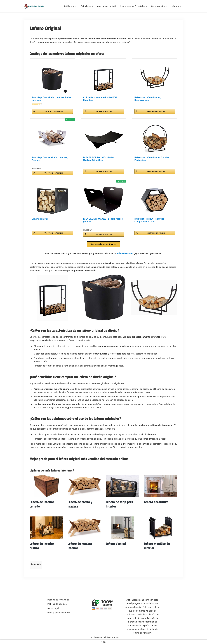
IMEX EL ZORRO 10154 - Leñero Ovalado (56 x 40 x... (99, 162)
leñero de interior (125, 257)
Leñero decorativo (156, 505)
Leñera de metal (40, 222)
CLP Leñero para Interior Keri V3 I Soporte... (100, 102)
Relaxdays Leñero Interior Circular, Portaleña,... (152, 162)
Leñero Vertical (116, 547)
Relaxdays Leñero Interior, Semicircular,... (148, 102)
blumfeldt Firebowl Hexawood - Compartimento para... (150, 223)
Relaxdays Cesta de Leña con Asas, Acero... (50, 162)
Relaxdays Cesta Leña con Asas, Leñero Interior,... (52, 102)
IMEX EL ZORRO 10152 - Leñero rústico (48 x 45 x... (103, 223)
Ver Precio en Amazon (54, 114)
